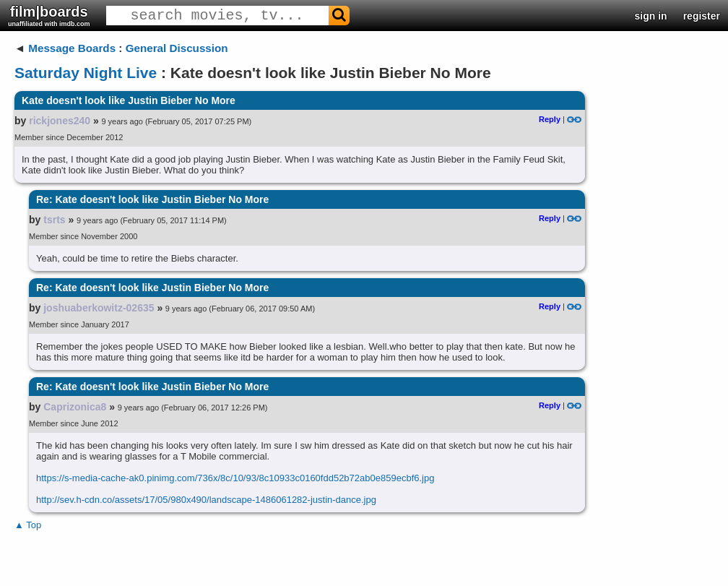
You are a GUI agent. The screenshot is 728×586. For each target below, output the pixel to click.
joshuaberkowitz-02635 (99, 308)
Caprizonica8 (75, 407)
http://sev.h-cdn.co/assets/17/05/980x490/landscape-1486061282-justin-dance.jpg (206, 500)
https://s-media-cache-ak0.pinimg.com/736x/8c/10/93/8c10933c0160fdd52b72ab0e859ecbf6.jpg (235, 478)
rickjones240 (60, 121)
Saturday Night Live (86, 73)
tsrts (54, 220)
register (702, 16)
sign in (651, 16)
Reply (550, 119)
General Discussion (177, 48)
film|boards (49, 16)
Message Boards (72, 48)
